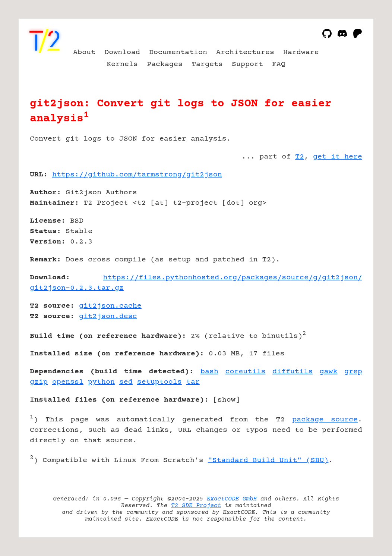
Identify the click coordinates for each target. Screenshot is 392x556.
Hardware (301, 52)
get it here (338, 157)
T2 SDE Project (196, 506)
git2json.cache (110, 306)
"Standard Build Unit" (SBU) (268, 460)
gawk (329, 372)
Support (247, 64)
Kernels (122, 64)
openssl (68, 382)
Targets (207, 64)
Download (122, 52)
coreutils (246, 372)
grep (353, 372)
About (84, 52)
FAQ (279, 64)
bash (209, 372)
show (227, 400)
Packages (165, 64)
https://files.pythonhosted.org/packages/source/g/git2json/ (233, 278)
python (101, 382)
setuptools (159, 382)
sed (126, 382)
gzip (39, 382)
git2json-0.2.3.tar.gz (77, 288)
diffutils (293, 372)
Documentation (178, 52)
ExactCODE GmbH (232, 499)
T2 (300, 157)
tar (193, 382)
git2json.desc (108, 316)
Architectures (245, 52)
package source (325, 420)
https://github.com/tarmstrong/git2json (137, 175)
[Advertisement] (340, 218)
